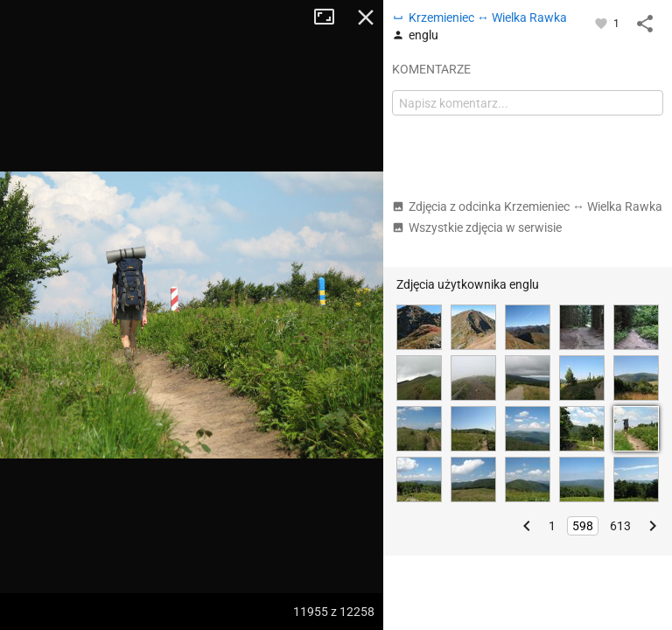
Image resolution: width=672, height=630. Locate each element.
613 (620, 526)
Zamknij (366, 17)
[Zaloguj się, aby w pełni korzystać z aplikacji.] (602, 23)
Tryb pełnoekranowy (331, 17)
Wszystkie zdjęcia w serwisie (477, 227)
